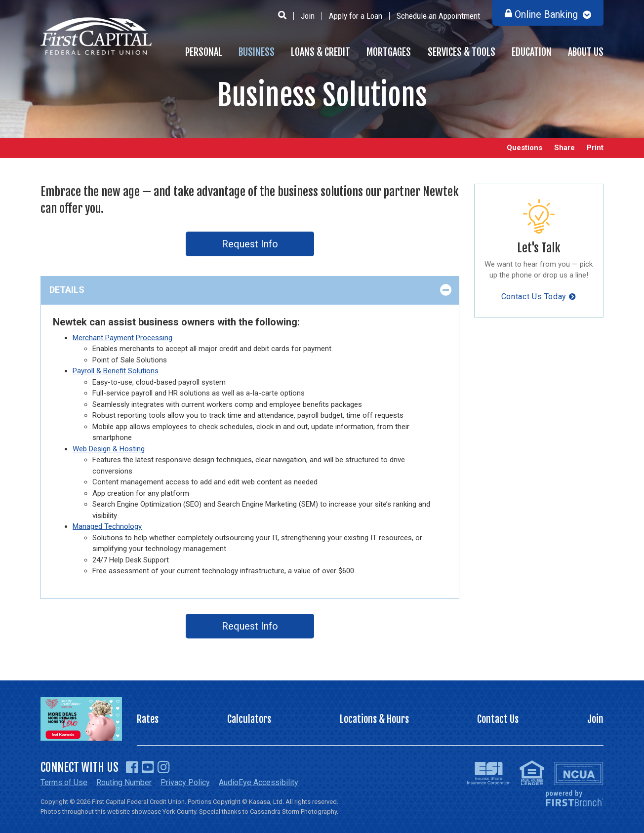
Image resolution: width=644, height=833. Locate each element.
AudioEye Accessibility (259, 782)
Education (532, 52)
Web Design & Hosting (109, 449)
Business (257, 52)
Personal (204, 52)
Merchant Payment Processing (122, 338)
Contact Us (498, 719)
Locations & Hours (374, 719)
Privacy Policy (185, 782)
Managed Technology (107, 526)
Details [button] (67, 290)
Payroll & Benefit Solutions (116, 371)
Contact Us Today (534, 297)
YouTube (148, 767)
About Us (586, 52)
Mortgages (389, 52)
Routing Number (124, 782)
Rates (148, 719)
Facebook (132, 767)
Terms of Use (64, 782)
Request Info (250, 244)
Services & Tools (462, 52)
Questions (524, 148)
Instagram (164, 767)
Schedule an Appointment (438, 16)
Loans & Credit (321, 52)
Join (308, 16)
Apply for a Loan (356, 16)
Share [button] (564, 148)
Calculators (249, 719)
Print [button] (595, 148)
